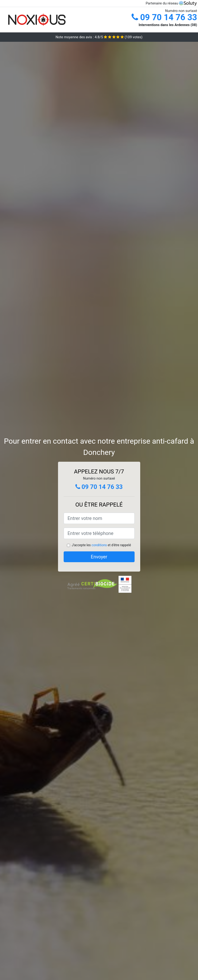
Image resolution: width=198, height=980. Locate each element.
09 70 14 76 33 (164, 17)
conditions (99, 545)
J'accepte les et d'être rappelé (101, 545)
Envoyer (99, 557)
